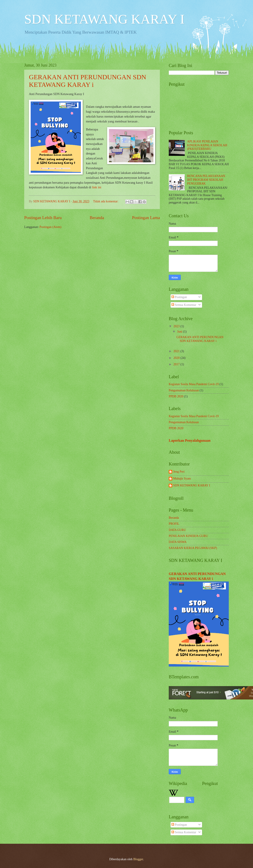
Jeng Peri (179, 472)
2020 (177, 358)
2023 (177, 326)
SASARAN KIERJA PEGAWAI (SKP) (193, 548)
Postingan (179, 297)
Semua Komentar (184, 305)
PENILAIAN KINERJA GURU (188, 536)
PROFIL (174, 524)
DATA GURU (177, 530)
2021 (177, 351)
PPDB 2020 (176, 396)
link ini (97, 187)
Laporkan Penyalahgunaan (190, 440)
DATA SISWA (178, 542)
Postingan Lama (146, 218)
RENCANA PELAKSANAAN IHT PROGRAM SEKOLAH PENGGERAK (206, 180)
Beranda (97, 218)
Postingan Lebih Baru (43, 218)
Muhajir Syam (182, 479)
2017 (177, 364)
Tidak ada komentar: (106, 201)
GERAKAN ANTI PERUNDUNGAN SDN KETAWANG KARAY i (88, 81)
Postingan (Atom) (51, 227)
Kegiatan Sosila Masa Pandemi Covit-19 (194, 384)
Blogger (138, 859)
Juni (180, 332)
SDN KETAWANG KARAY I (104, 19)
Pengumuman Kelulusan (184, 390)
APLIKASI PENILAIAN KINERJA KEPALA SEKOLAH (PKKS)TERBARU (207, 145)
